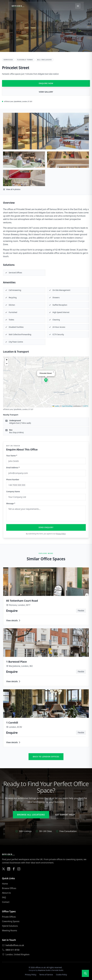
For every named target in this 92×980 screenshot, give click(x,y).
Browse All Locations (31, 815)
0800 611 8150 (12, 950)
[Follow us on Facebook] (14, 869)
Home (5, 884)
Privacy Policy (61, 534)
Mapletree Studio (44, 970)
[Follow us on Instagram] (19, 869)
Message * (11, 503)
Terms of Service (46, 975)
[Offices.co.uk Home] (20, 6)
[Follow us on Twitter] (4, 869)
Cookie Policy (61, 975)
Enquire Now (46, 83)
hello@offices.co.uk (15, 945)
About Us (6, 893)
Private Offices (9, 917)
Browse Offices (9, 888)
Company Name (13, 491)
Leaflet (56, 406)
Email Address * (13, 468)
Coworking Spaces (11, 921)
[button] (46, 380)
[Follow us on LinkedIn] (9, 869)
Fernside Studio (58, 970)
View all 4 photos (12, 189)
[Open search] (85, 973)
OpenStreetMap (67, 406)
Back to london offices (46, 757)
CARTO (86, 406)
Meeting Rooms (10, 930)
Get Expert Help (65, 815)
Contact (6, 902)
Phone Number (13, 479)
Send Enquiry (46, 527)
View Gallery (46, 92)
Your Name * (12, 456)
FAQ (4, 897)
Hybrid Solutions (10, 926)
